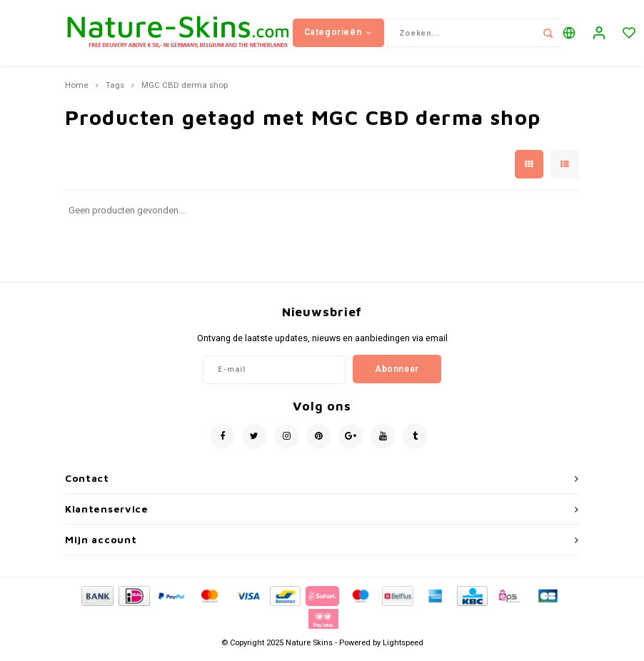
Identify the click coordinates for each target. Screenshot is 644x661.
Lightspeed (403, 648)
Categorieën (338, 35)
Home (77, 91)
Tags (115, 91)
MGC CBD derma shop (185, 91)
